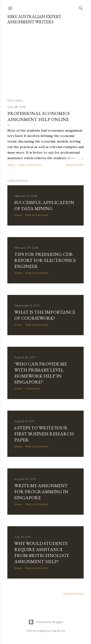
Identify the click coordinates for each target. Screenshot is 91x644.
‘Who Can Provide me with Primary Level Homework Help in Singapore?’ (41, 373)
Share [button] (11, 165)
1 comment (33, 389)
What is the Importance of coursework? (45, 315)
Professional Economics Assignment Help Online (38, 116)
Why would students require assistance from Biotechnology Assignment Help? (42, 552)
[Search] (81, 7)
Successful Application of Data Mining (44, 205)
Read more (75, 165)
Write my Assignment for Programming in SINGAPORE (41, 492)
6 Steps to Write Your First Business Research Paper (44, 434)
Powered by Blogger (46, 622)
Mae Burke (58, 631)
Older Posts (73, 594)
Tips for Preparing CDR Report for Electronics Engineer (45, 260)
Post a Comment (30, 165)
